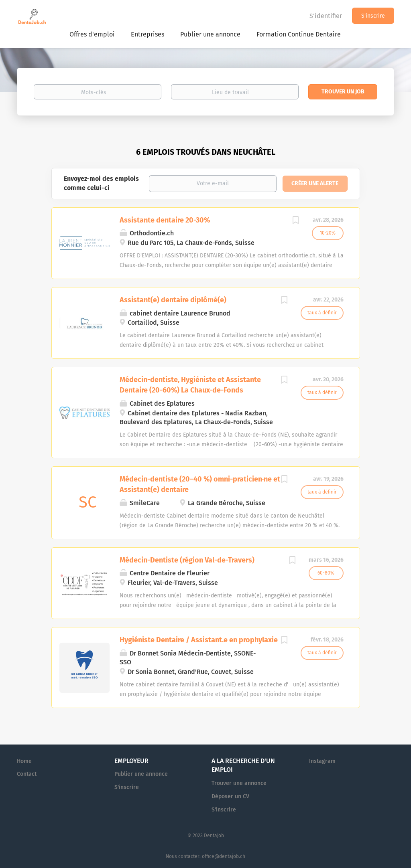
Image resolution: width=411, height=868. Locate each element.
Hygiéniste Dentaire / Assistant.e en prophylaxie (199, 640)
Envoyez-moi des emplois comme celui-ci (101, 183)
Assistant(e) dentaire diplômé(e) (173, 300)
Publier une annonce (141, 774)
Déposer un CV (230, 796)
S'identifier (326, 16)
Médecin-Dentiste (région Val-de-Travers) (187, 560)
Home (24, 761)
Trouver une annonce (239, 783)
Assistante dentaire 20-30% (165, 220)
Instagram (322, 761)
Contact (27, 774)
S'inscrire (373, 16)
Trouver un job (343, 92)
